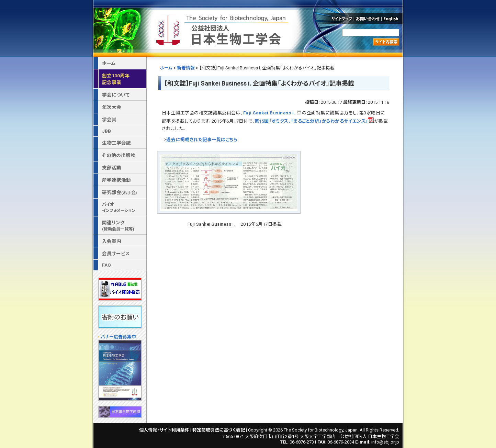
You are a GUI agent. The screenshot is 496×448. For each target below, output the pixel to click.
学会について (116, 95)
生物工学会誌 (116, 143)
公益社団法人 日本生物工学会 (223, 29)
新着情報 (186, 68)
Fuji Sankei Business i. (269, 113)
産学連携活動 (116, 180)
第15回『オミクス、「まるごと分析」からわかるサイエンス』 (314, 121)
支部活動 (112, 168)
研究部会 (119, 192)
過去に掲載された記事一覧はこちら (202, 140)
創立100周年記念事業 (116, 79)
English (393, 19)
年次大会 (112, 107)
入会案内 (112, 241)
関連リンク (118, 226)
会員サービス (116, 254)
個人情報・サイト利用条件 (164, 430)
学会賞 (109, 120)
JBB (106, 131)
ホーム (166, 68)
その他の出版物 (119, 155)
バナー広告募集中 (118, 337)
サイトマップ (341, 19)
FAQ (106, 265)
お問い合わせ (368, 19)
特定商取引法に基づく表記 (219, 430)
